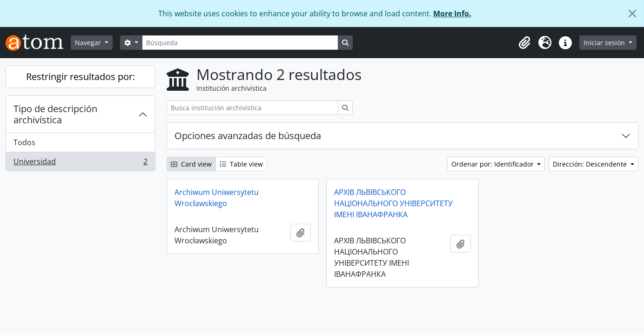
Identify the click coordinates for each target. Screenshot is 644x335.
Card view (191, 164)
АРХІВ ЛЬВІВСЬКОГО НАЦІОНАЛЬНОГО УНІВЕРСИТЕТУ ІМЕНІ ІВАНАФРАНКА (393, 203)
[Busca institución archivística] (252, 108)
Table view (241, 164)
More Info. (452, 13)
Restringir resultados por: (80, 77)
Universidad (80, 163)
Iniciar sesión (605, 43)
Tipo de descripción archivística (55, 114)
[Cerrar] (632, 13)
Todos (24, 142)
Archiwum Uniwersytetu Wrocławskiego (217, 198)
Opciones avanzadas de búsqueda (248, 136)
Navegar (89, 43)
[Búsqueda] (240, 43)
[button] (524, 43)
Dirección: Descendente (591, 164)
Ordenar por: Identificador (493, 164)
